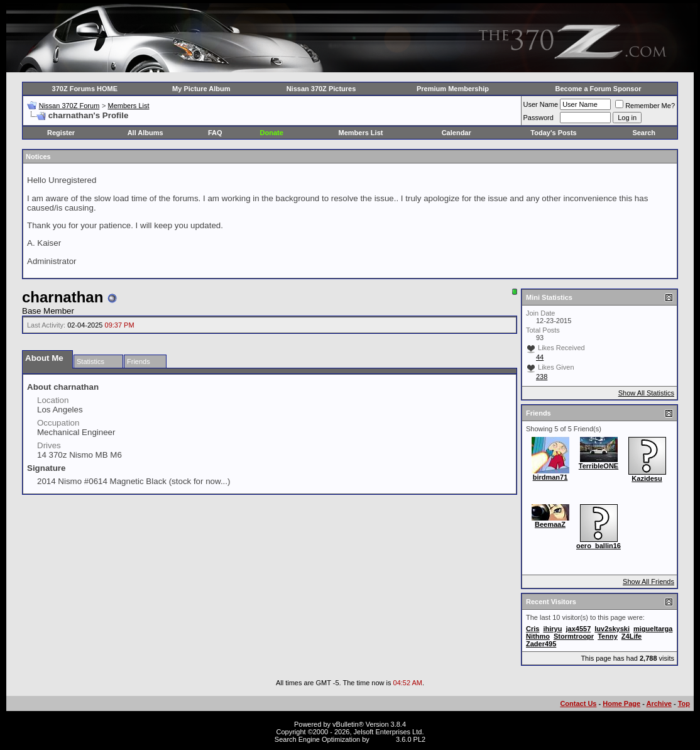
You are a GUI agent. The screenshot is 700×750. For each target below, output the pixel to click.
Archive (659, 703)
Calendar (457, 133)
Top (684, 703)
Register (61, 133)
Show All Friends (648, 582)
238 (542, 377)
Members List (128, 106)
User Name (541, 104)
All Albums (145, 133)
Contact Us (578, 703)
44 (540, 357)
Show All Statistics (646, 393)
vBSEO (383, 739)
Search (644, 133)
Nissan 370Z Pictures (321, 89)
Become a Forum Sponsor (599, 89)
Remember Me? (645, 106)
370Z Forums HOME (85, 89)
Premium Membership (453, 89)
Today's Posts (553, 133)
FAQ (215, 133)
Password (539, 118)
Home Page (621, 703)
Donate (272, 133)
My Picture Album (201, 89)
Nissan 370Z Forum (69, 106)
